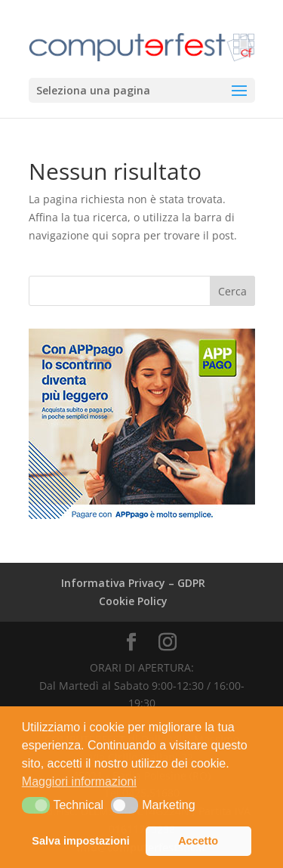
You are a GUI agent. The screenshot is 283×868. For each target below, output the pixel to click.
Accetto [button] (198, 841)
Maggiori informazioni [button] (79, 782)
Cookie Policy (133, 601)
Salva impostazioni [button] (81, 841)
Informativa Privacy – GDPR (133, 583)
